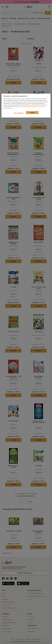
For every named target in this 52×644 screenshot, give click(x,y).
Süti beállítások (19, 113)
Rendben (32, 113)
